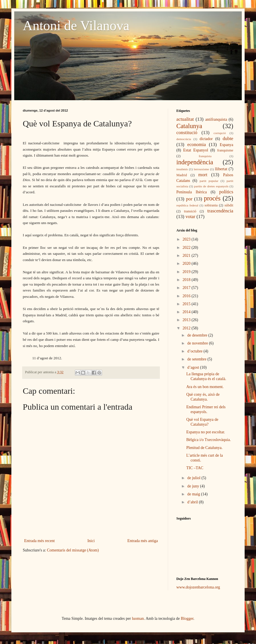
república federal (187, 205)
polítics (226, 192)
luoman (138, 619)
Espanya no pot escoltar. (206, 432)
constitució (187, 133)
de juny (194, 486)
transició (190, 211)
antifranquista (216, 119)
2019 (187, 272)
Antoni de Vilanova (76, 25)
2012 (187, 328)
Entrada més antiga (143, 541)
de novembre (198, 343)
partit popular (209, 181)
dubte (228, 139)
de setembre (197, 359)
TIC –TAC (195, 468)
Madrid (182, 175)
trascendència (220, 211)
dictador (206, 139)
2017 (187, 288)
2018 (187, 280)
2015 (187, 304)
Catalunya (189, 126)
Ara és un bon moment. (205, 387)
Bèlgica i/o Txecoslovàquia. (208, 440)
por (189, 199)
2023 (187, 239)
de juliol (194, 478)
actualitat (185, 119)
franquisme (225, 150)
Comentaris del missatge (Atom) (73, 550)
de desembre (198, 335)
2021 (187, 256)
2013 (187, 320)
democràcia (184, 139)
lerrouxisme (201, 169)
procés (212, 198)
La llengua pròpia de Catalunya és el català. (206, 376)
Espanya (227, 145)
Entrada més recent (39, 541)
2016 (187, 296)
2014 (187, 312)
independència (195, 162)
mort (203, 175)
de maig (194, 494)
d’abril (193, 502)
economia (196, 144)
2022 (187, 248)
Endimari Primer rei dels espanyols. (206, 409)
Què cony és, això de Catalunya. (203, 397)
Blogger (187, 619)
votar (190, 217)
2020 (187, 263)
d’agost (194, 367)
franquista (205, 156)
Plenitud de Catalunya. (204, 448)
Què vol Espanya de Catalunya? (202, 422)
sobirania (211, 205)
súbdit (229, 205)
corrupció (220, 133)
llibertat (221, 169)
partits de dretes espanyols (211, 186)
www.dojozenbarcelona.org (198, 587)
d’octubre (195, 351)
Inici (91, 541)
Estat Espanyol (196, 150)
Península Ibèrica (192, 192)
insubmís (182, 169)
